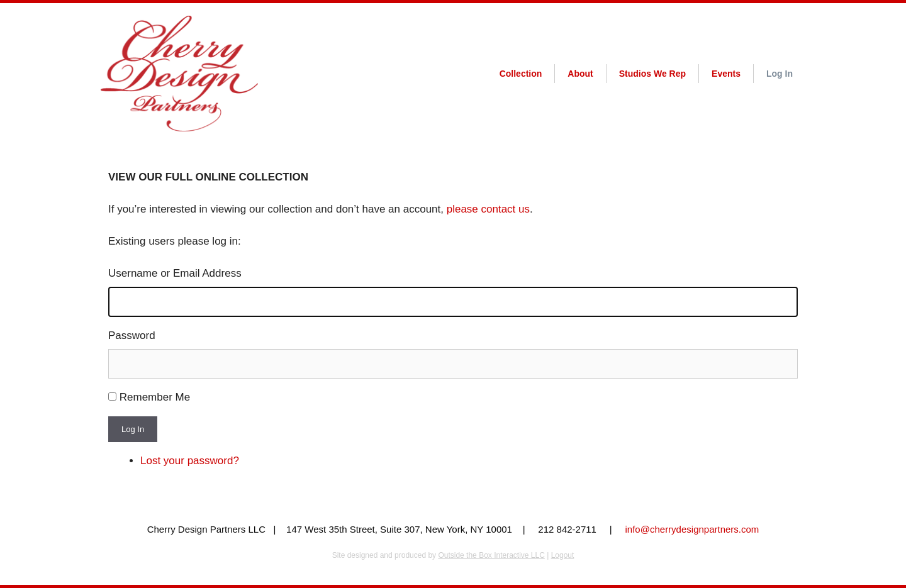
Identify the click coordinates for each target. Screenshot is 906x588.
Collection (521, 74)
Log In (780, 74)
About (580, 74)
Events (726, 74)
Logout (563, 555)
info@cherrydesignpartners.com (692, 529)
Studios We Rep (652, 74)
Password (132, 336)
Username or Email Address (175, 273)
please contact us (488, 209)
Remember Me (155, 397)
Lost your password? (190, 461)
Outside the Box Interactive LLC (491, 555)
